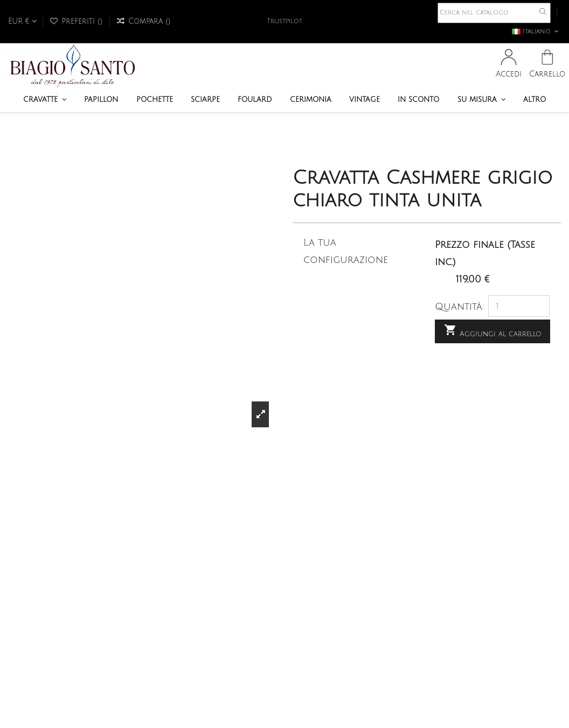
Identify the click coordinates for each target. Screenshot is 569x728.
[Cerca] (494, 13)
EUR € (22, 21)
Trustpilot (284, 21)
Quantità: (460, 307)
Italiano (536, 32)
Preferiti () (77, 21)
